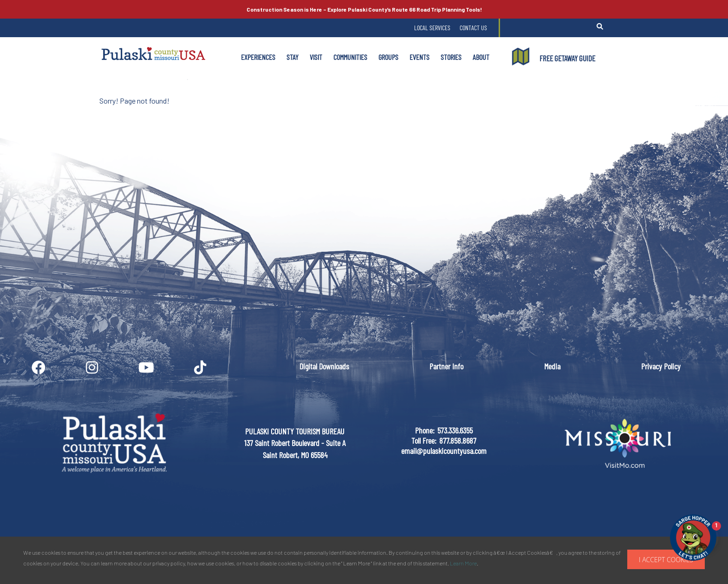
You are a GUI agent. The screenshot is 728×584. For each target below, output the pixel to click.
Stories (451, 57)
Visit (316, 57)
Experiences (258, 57)
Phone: (425, 430)
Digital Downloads (324, 366)
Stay (292, 57)
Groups (388, 57)
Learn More (463, 563)
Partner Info (446, 366)
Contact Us (473, 28)
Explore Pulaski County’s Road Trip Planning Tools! (364, 9)
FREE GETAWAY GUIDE (567, 58)
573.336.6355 (455, 430)
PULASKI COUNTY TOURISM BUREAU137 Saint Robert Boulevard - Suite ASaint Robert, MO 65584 (295, 443)
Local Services (432, 28)
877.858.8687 (458, 440)
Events (419, 57)
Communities (350, 57)
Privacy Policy (661, 366)
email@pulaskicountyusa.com (444, 451)
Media (552, 366)
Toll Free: (424, 440)
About (481, 57)
